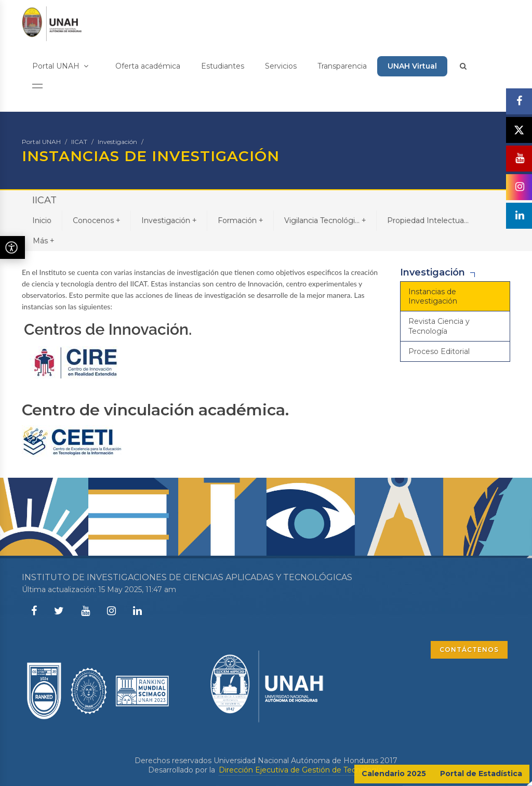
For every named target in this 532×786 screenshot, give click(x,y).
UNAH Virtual (412, 66)
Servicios (281, 66)
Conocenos (96, 220)
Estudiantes (223, 66)
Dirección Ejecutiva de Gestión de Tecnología (301, 770)
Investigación (117, 142)
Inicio (42, 220)
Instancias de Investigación (433, 296)
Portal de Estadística (481, 774)
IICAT (79, 142)
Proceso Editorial (439, 351)
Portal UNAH (60, 66)
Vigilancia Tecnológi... (325, 220)
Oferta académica (148, 66)
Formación (240, 220)
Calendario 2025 (394, 774)
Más (43, 240)
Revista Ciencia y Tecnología (439, 326)
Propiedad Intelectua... (428, 220)
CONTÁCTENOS (469, 650)
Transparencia (342, 66)
